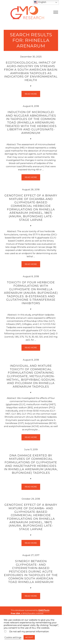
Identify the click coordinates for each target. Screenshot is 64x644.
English (40, 2)
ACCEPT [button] (29, 637)
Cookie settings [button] (13, 637)
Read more (32, 94)
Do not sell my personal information (29, 632)
